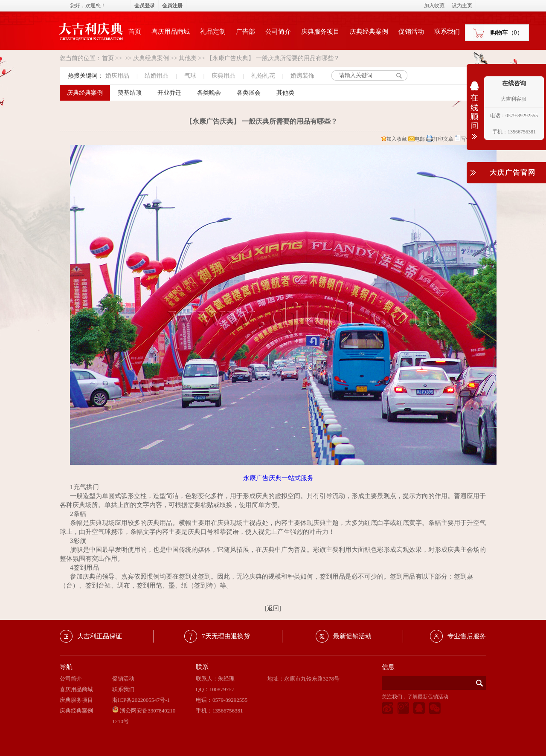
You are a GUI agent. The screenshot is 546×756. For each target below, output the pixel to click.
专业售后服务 (467, 636)
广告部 (245, 32)
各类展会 (249, 93)
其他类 (188, 58)
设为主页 (462, 6)
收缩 (474, 116)
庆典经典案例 (369, 32)
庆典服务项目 (320, 32)
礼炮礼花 (263, 76)
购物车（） (507, 33)
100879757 (222, 689)
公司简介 (278, 32)
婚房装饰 (302, 76)
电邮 (417, 139)
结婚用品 (157, 76)
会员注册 (172, 6)
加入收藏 (394, 139)
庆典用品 (224, 76)
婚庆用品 (117, 76)
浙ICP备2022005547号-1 (141, 700)
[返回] (273, 608)
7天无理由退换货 (226, 636)
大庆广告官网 (513, 172)
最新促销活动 (352, 636)
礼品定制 (213, 32)
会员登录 (145, 6)
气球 (190, 76)
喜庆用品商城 (171, 32)
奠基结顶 (130, 93)
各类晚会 (209, 93)
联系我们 (447, 32)
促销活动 (411, 32)
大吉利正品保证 (100, 636)
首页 (135, 32)
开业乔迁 (169, 93)
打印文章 (440, 139)
